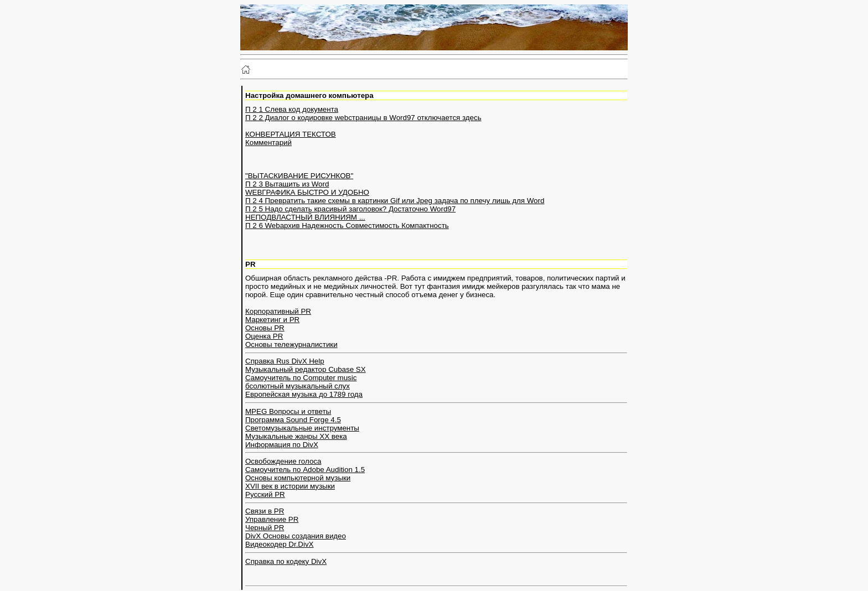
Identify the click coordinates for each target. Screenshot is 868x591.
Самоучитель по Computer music (301, 378)
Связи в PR (265, 511)
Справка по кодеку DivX (286, 561)
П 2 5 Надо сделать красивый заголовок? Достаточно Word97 (350, 209)
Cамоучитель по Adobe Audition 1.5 (305, 470)
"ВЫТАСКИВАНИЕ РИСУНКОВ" (299, 176)
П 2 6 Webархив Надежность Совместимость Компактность (347, 225)
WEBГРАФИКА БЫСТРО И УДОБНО (307, 192)
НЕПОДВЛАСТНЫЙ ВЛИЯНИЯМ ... (305, 217)
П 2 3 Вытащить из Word (287, 184)
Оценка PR (264, 336)
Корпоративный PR (278, 311)
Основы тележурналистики (291, 344)
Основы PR (265, 328)
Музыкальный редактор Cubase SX (306, 369)
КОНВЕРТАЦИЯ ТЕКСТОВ (291, 134)
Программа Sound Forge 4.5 (293, 420)
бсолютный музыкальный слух (298, 386)
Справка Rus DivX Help (285, 361)
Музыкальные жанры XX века (296, 436)
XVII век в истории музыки (290, 486)
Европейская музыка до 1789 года (304, 394)
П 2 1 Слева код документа (292, 109)
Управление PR (272, 519)
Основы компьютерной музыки (298, 478)
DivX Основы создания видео (296, 536)
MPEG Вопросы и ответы (288, 411)
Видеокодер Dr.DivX (280, 544)
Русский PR (265, 494)
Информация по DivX (282, 445)
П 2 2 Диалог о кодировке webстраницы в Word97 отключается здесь (363, 118)
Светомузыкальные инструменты (302, 428)
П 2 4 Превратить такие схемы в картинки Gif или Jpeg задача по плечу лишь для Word (395, 201)
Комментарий (268, 142)
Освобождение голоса (283, 461)
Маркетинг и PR (272, 320)
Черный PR (265, 528)
